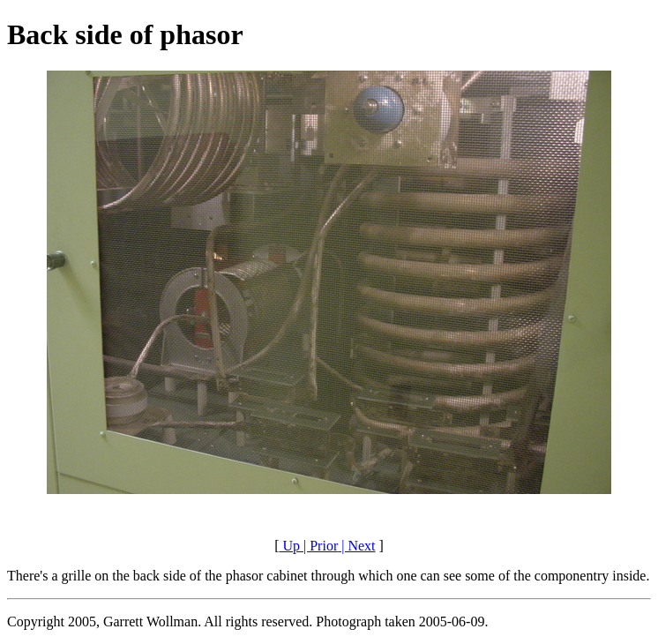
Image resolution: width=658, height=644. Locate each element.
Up (289, 546)
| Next (356, 546)
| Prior (319, 546)
